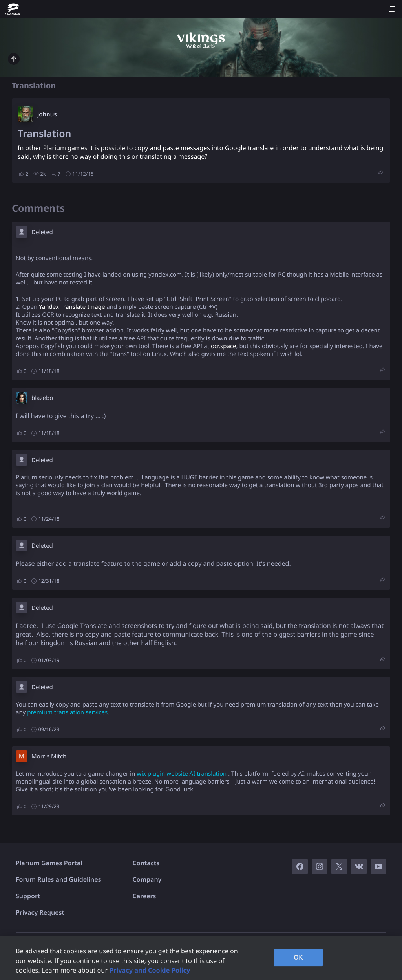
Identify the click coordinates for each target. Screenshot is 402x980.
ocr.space (224, 346)
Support (28, 896)
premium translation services (67, 712)
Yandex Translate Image (72, 307)
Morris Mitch (49, 756)
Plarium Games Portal (49, 863)
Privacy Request (40, 912)
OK (298, 957)
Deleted (42, 232)
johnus (47, 114)
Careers (144, 896)
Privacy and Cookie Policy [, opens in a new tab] (150, 970)
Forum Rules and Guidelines (58, 879)
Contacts (146, 863)
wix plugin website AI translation (182, 774)
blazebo (42, 398)
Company (147, 879)
